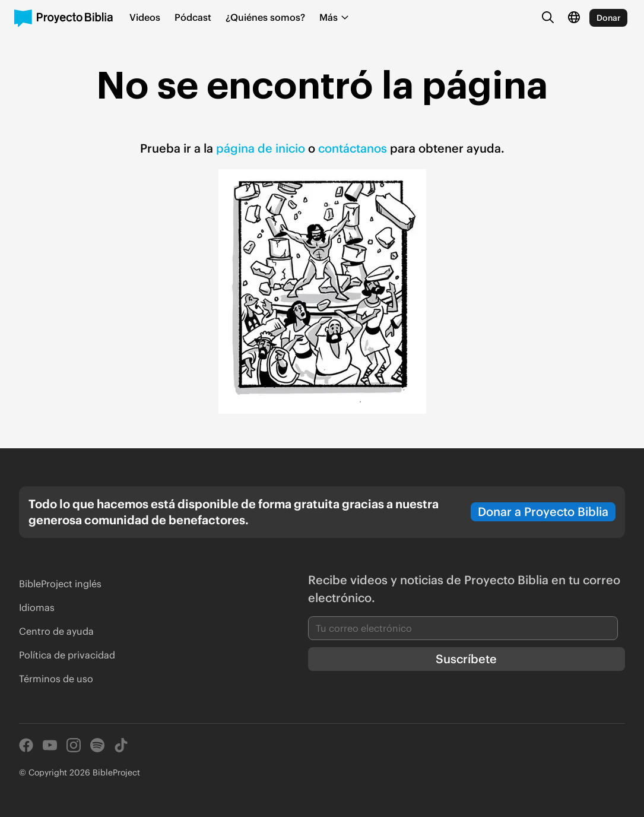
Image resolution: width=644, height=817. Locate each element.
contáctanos (354, 148)
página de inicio (261, 148)
